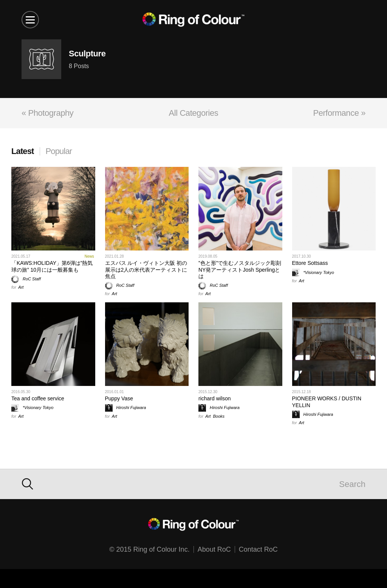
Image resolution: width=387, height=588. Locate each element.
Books (219, 416)
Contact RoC (258, 549)
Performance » (339, 113)
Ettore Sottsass (310, 263)
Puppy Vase (119, 398)
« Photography (47, 113)
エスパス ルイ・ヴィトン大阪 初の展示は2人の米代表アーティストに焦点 (146, 269)
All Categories (194, 113)
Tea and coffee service (38, 398)
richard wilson (215, 398)
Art (21, 287)
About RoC (214, 549)
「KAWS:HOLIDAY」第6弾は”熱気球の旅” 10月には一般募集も (52, 266)
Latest (23, 151)
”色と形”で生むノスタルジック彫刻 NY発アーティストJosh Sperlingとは (240, 269)
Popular (59, 151)
